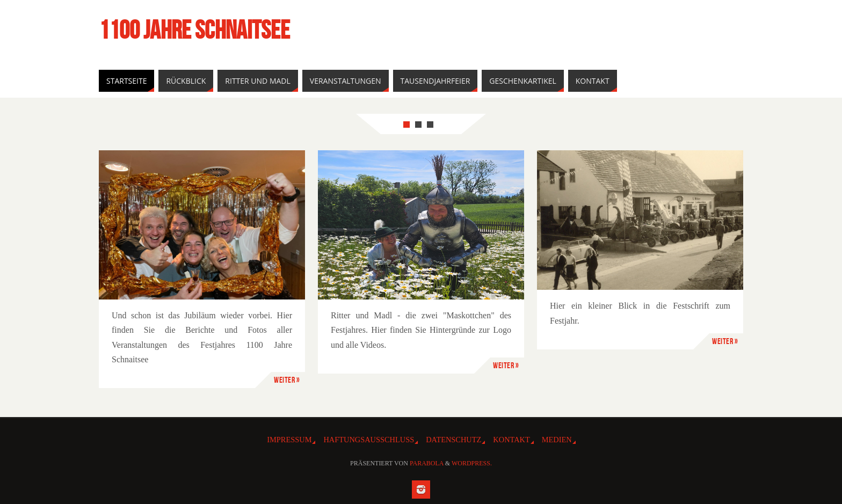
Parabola (427, 463)
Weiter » (287, 380)
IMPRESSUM (289, 440)
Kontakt (511, 440)
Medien (557, 440)
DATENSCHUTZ (453, 440)
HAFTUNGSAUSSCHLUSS (369, 440)
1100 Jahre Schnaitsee (194, 30)
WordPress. (472, 463)
